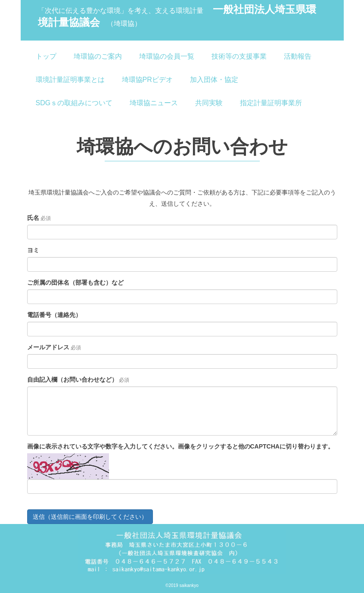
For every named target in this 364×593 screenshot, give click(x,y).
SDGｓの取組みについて (74, 103)
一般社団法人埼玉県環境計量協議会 (177, 16)
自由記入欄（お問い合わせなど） (72, 380)
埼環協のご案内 (98, 56)
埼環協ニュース (154, 103)
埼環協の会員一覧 (167, 56)
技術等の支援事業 (239, 56)
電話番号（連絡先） (54, 315)
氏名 (33, 218)
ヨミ (33, 250)
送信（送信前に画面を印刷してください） (90, 517)
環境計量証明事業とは (70, 80)
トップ (46, 56)
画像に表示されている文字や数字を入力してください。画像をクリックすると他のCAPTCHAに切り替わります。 (180, 446)
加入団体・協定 (214, 80)
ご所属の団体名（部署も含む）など (75, 282)
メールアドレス (48, 347)
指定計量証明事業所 (271, 103)
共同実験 (209, 103)
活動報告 (298, 56)
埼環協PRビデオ (147, 80)
